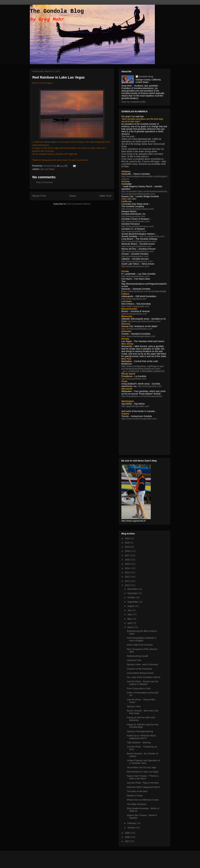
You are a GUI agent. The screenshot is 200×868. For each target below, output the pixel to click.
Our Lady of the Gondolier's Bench (144, 677)
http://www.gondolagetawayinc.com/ (139, 241)
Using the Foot (134, 660)
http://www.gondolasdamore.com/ (138, 251)
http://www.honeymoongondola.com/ (139, 419)
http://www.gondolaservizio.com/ (137, 261)
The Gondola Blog (57, 11)
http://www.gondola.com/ (133, 216)
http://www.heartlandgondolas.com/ (138, 336)
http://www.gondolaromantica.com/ (144, 321)
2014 (128, 568)
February (132, 823)
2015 (128, 564)
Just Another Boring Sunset (140, 673)
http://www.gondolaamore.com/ (136, 246)
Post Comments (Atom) (79, 204)
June (130, 614)
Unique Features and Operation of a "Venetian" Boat (143, 762)
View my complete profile (134, 102)
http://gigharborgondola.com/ (135, 406)
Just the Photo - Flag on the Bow (143, 783)
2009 (128, 833)
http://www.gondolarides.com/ (136, 221)
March (131, 627)
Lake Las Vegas (47, 169)
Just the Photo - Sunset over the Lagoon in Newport (142, 683)
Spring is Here (134, 706)
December (133, 589)
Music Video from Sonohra (140, 645)
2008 (128, 837)
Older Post (105, 196)
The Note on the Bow (137, 791)
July (130, 610)
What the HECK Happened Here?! (144, 787)
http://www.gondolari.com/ (134, 379)
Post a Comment (45, 183)
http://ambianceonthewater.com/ (137, 329)
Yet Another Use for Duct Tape (142, 767)
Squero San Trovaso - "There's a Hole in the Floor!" (143, 777)
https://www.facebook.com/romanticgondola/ (144, 291)
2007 (128, 841)
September (133, 602)
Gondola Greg (146, 76)
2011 (128, 581)
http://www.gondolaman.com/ (135, 276)
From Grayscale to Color (139, 688)
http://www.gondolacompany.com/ (138, 209)
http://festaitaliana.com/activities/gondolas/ (142, 396)
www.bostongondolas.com (134, 314)
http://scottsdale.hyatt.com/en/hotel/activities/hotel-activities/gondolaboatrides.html (144, 193)
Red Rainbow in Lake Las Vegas (143, 772)
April (130, 623)
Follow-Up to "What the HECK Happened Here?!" (141, 737)
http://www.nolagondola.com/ (135, 306)
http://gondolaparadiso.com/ (135, 256)
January (132, 828)
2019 (128, 547)
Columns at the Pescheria (139, 669)
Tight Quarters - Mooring (139, 742)
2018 (128, 551)
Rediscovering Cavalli (137, 656)
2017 (128, 555)
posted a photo (51, 142)
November (133, 593)
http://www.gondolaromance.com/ (138, 226)
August (131, 606)
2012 (128, 577)
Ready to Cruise (135, 796)
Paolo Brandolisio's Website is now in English (141, 639)
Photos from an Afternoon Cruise (143, 800)
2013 (128, 572)
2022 (128, 538)
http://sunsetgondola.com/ (152, 236)
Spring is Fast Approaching (140, 731)
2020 (128, 543)
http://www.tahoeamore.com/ (135, 266)
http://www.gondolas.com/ (134, 231)
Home (73, 196)
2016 (128, 560)
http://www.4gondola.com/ (134, 299)
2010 (128, 585)
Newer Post (39, 196)
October (132, 597)
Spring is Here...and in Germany (142, 664)
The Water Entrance (137, 804)
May (130, 619)
